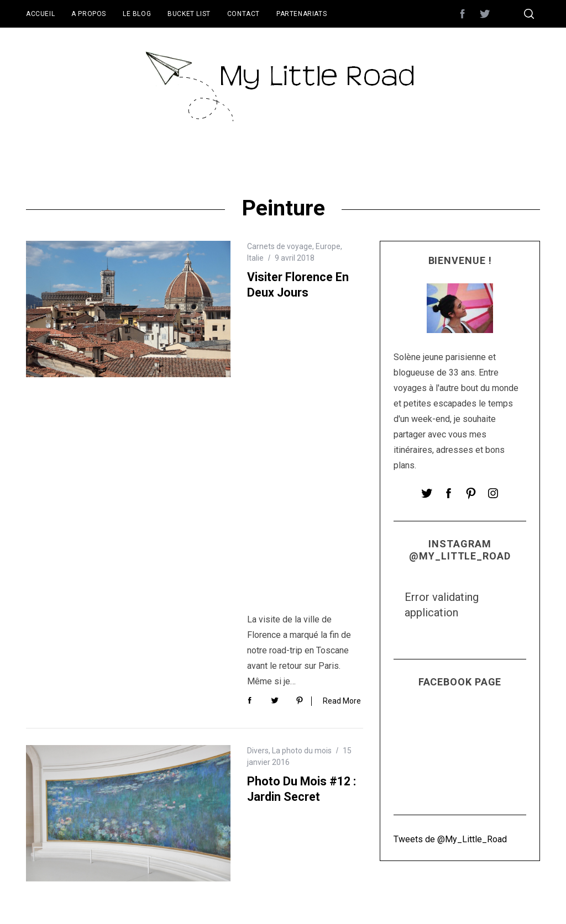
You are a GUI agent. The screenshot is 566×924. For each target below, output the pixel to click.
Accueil (40, 14)
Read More (342, 395)
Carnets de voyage (280, 246)
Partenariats (302, 14)
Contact (243, 14)
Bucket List (189, 14)
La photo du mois (302, 446)
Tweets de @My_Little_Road (450, 839)
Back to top (510, 901)
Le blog (137, 14)
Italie (255, 258)
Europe (328, 246)
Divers (258, 446)
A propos (89, 14)
